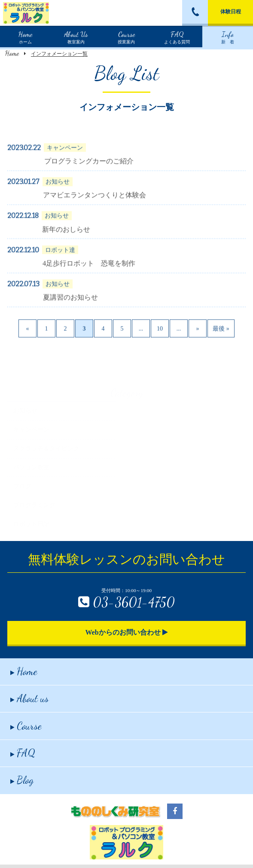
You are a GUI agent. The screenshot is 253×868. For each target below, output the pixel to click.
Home (12, 53)
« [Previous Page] (28, 340)
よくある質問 (177, 37)
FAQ (23, 753)
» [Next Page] (198, 340)
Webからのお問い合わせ (126, 632)
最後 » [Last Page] (221, 340)
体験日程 (231, 12)
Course (26, 726)
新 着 (228, 37)
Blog (22, 780)
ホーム (25, 37)
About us (29, 698)
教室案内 (76, 37)
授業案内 (126, 37)
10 (160, 340)
